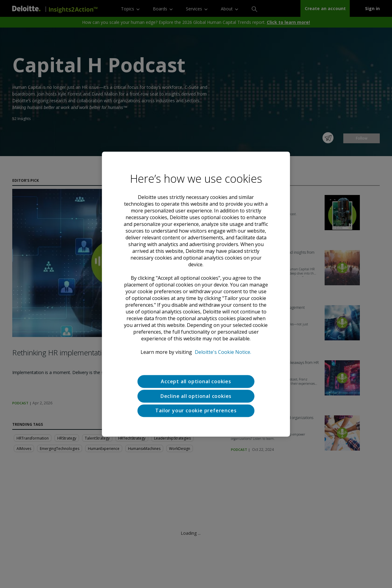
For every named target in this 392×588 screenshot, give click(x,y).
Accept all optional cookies (196, 381)
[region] (196, 294)
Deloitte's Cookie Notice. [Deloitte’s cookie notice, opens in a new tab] (223, 352)
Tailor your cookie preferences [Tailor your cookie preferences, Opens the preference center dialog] (196, 411)
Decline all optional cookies (196, 396)
